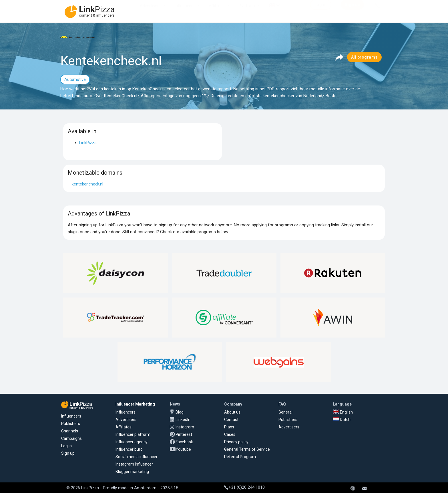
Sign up (68, 453)
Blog (180, 412)
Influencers (185, 11)
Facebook (184, 442)
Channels (70, 431)
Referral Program (240, 457)
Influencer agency (132, 442)
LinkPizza (88, 143)
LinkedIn (183, 420)
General (285, 412)
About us (232, 412)
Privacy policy (236, 442)
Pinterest (184, 434)
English (343, 412)
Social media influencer (137, 457)
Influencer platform (133, 434)
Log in (66, 446)
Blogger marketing (132, 472)
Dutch (342, 420)
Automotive (75, 79)
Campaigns (71, 438)
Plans (229, 427)
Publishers (71, 424)
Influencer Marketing (135, 404)
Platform (247, 11)
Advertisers (150, 11)
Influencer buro (129, 449)
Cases (230, 434)
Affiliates (217, 11)
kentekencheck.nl (87, 184)
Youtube (183, 449)
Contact (231, 420)
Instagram (185, 427)
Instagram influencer (134, 464)
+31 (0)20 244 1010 (244, 487)
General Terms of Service (247, 449)
